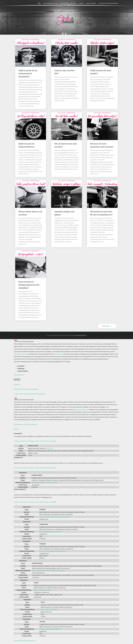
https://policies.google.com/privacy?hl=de (45, 482)
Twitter (36, 583)
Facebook (42, 509)
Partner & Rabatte (91, 3)
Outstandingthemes (80, 335)
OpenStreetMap (37, 563)
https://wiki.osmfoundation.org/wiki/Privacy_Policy (48, 570)
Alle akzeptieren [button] (19, 375)
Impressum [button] (42, 394)
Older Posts (107, 326)
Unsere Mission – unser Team (68, 3)
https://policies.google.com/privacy (50, 532)
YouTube (42, 622)
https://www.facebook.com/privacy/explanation (54, 517)
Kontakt (81, 3)
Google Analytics (37, 475)
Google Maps (44, 524)
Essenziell (21, 366)
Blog (39, 3)
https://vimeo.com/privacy (49, 609)
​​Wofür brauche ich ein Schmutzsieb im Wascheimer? (28, 74)
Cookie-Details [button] (19, 394)
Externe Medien (23, 371)
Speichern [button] (17, 379)
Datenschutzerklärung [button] (31, 394)
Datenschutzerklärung (21, 354)
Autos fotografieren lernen (51, 3)
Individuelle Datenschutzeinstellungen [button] (26, 389)
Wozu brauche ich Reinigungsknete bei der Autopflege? (29, 285)
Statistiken (22, 368)
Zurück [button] (16, 429)
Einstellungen (58, 354)
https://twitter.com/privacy (42, 590)
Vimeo (43, 602)
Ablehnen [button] (17, 384)
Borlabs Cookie (33, 446)
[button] (35, 441)
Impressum (49, 448)
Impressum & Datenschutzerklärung (108, 3)
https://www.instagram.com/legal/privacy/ (53, 551)
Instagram (43, 544)
